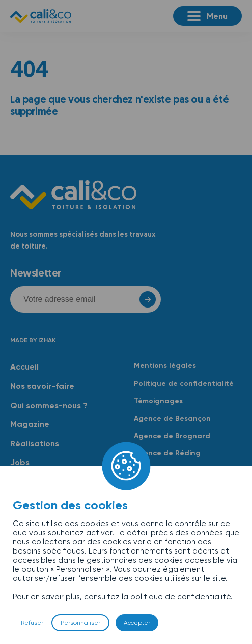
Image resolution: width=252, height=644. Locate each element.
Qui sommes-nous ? (49, 405)
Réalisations (35, 443)
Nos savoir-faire (42, 386)
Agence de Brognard (172, 436)
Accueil (24, 367)
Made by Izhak (33, 340)
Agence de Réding (167, 453)
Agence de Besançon (172, 419)
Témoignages (158, 401)
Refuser (32, 623)
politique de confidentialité (180, 597)
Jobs (20, 462)
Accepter (137, 623)
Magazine (30, 424)
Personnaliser (80, 623)
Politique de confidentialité (184, 384)
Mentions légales (165, 366)
